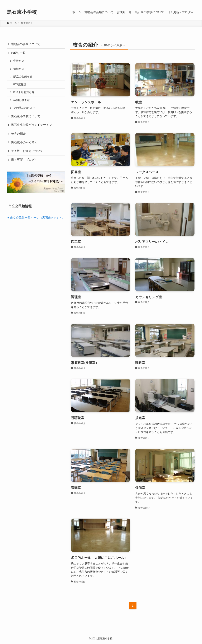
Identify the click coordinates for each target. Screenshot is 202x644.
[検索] (193, 2)
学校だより (20, 61)
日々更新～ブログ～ (24, 160)
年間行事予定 (21, 100)
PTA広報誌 (20, 85)
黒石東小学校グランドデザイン (32, 125)
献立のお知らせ (23, 77)
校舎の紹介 (18, 134)
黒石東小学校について (26, 116)
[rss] (187, 2)
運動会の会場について (26, 44)
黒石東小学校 (22, 12)
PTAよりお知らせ (24, 92)
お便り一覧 (18, 53)
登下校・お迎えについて (27, 151)
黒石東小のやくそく (24, 142)
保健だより (20, 69)
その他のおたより (24, 108)
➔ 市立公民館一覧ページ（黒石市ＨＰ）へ (35, 218)
